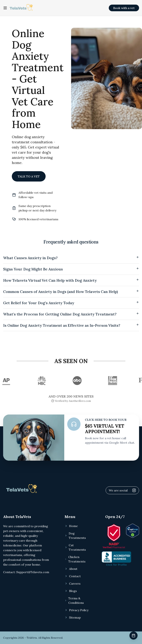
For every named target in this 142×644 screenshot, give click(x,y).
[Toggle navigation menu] (5, 8)
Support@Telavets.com (33, 572)
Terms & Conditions (74, 600)
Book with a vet (124, 8)
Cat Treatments (75, 547)
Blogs (71, 591)
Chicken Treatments (75, 559)
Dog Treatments (75, 536)
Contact (73, 576)
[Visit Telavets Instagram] (134, 490)
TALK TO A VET (29, 176)
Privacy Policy (77, 610)
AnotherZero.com (80, 401)
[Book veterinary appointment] (134, 636)
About (71, 569)
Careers (73, 583)
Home (71, 526)
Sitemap (73, 617)
